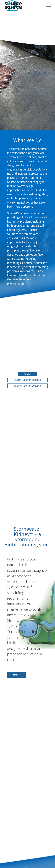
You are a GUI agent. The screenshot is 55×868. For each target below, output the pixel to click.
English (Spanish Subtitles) (27, 380)
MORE (16, 675)
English (27, 374)
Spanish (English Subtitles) (27, 386)
